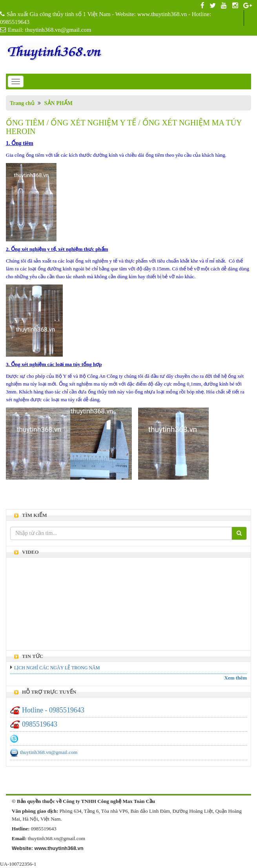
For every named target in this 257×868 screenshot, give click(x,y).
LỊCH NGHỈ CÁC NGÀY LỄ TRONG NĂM (57, 668)
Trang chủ (22, 103)
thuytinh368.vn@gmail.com (49, 752)
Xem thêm (236, 678)
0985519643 (40, 724)
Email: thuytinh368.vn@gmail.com (50, 30)
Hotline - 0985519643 (53, 710)
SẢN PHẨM (58, 103)
